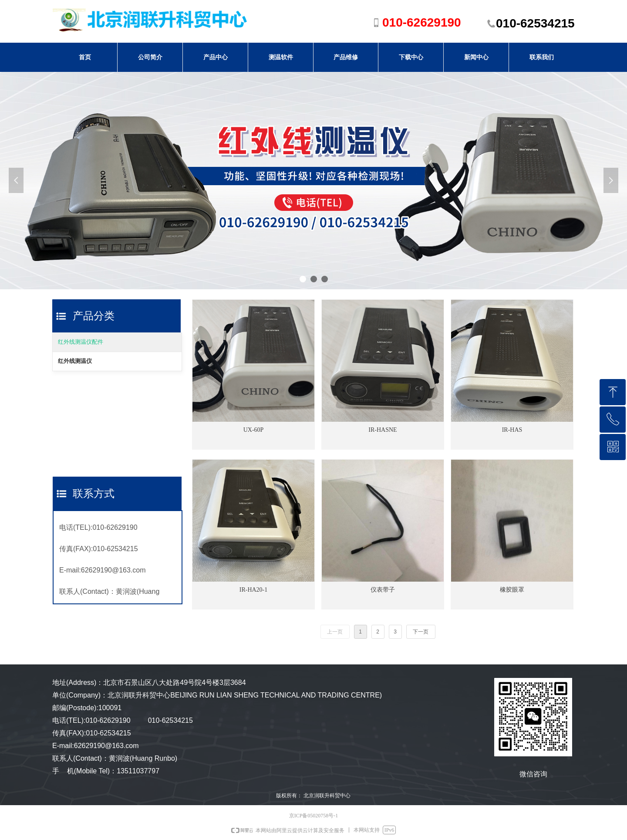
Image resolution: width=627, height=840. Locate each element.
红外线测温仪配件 (81, 342)
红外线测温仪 (75, 361)
